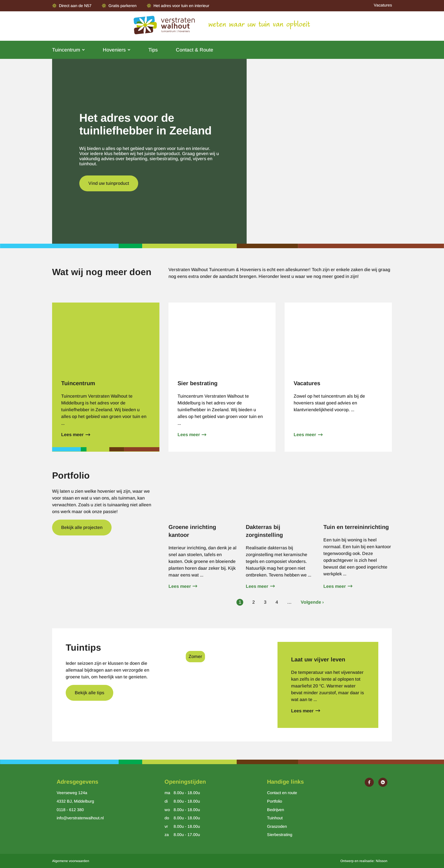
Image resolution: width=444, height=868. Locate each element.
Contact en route (282, 793)
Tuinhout (275, 818)
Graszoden (277, 826)
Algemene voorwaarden (71, 861)
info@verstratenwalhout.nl (80, 818)
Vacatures (383, 5)
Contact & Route (195, 50)
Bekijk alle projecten (82, 527)
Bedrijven (276, 810)
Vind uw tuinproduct (109, 183)
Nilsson (382, 861)
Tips (153, 50)
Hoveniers (114, 50)
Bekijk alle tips (89, 693)
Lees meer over (106, 377)
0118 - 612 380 (70, 810)
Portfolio (275, 801)
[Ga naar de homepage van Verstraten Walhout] (164, 26)
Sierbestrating (280, 835)
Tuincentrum (66, 50)
